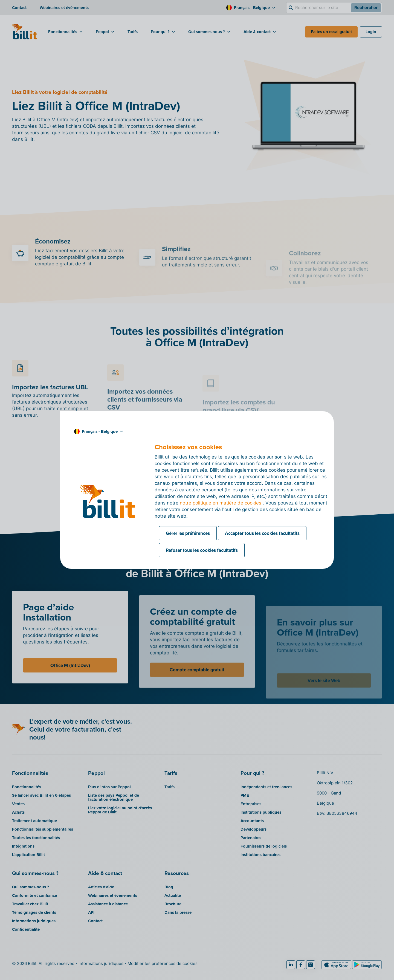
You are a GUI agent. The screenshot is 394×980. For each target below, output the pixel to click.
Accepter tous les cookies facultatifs (262, 533)
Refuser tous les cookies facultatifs (202, 550)
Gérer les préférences (188, 533)
